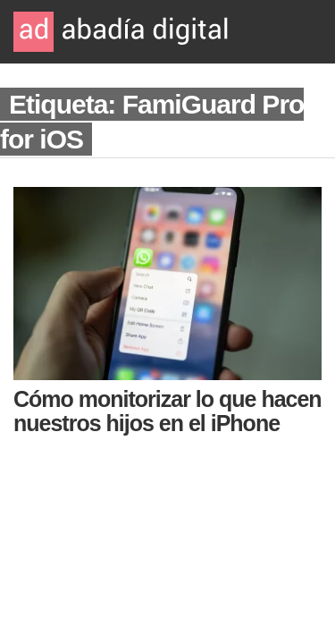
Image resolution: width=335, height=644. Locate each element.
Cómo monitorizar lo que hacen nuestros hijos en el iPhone (167, 411)
